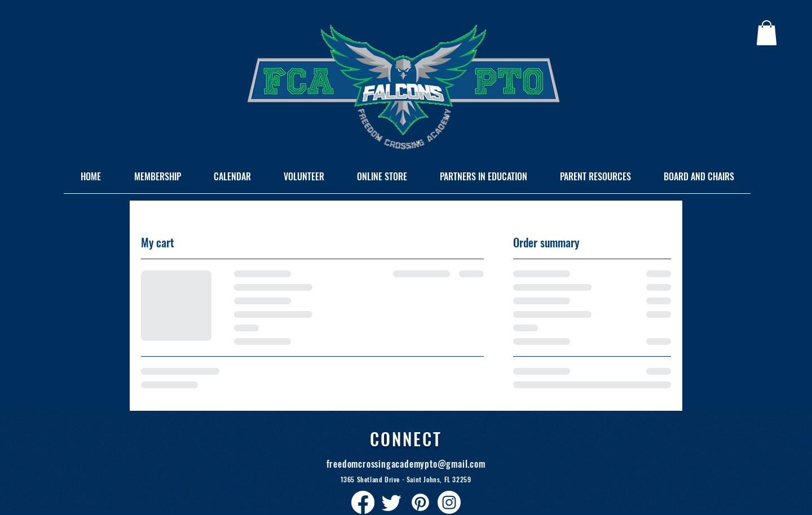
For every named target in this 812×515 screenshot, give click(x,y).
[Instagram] (449, 502)
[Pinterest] (420, 502)
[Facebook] (363, 502)
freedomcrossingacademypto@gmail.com (406, 464)
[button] (767, 33)
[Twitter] (392, 502)
